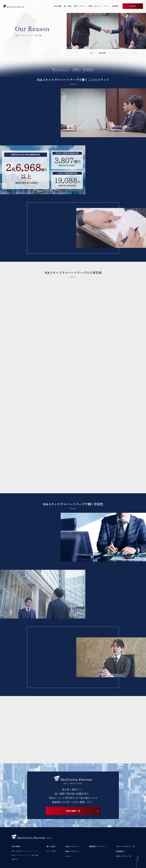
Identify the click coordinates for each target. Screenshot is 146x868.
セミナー (107, 6)
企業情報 (119, 851)
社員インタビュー (80, 6)
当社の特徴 (57, 6)
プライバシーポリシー (124, 846)
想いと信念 (68, 6)
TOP (91, 53)
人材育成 (75, 69)
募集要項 (115, 6)
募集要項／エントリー (97, 846)
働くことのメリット (60, 69)
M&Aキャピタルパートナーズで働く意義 (25, 855)
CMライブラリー (122, 856)
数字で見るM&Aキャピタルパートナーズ (25, 851)
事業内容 (14, 859)
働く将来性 (88, 69)
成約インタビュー (95, 6)
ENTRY (133, 6)
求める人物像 (51, 851)
